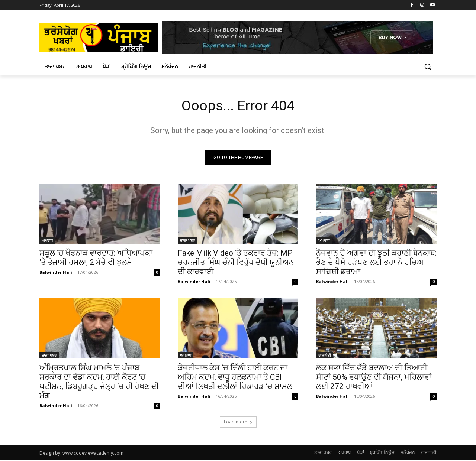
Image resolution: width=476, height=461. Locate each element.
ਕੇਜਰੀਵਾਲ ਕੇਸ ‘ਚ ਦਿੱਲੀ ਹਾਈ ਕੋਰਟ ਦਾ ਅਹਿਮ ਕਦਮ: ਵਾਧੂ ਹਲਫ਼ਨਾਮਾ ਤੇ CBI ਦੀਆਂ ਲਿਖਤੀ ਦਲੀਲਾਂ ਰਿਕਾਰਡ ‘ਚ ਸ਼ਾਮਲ (235, 378)
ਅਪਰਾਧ (47, 241)
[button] (428, 66)
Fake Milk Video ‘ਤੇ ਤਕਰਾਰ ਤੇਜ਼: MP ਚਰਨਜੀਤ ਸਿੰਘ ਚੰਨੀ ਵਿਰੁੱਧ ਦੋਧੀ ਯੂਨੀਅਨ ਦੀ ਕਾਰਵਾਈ (236, 263)
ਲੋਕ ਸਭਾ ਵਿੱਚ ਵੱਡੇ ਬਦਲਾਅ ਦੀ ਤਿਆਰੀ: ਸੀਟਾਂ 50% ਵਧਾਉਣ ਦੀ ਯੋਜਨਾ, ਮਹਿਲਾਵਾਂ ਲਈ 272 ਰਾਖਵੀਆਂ (374, 378)
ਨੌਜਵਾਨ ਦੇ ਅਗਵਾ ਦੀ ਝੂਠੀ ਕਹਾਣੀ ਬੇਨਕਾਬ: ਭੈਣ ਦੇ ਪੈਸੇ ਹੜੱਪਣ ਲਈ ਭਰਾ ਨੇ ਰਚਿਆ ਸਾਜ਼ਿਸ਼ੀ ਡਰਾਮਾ (376, 263)
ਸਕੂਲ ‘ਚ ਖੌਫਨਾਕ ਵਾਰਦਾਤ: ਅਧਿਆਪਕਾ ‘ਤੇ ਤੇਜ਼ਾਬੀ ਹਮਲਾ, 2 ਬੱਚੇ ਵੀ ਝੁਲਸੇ (96, 259)
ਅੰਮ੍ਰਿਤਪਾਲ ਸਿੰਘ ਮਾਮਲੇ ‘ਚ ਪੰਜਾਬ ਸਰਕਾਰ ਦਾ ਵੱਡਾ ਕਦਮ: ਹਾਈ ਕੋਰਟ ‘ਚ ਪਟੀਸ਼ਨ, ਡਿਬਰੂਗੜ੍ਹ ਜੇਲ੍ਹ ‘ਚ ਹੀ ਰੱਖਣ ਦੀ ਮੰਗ (99, 383)
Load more (238, 423)
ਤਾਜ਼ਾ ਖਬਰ (187, 241)
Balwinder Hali (56, 273)
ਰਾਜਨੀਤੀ (325, 356)
